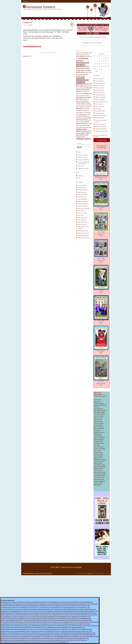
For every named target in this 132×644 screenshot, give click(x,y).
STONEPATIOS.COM (6, 602)
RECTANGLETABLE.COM (19, 622)
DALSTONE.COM (14, 619)
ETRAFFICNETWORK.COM (89, 635)
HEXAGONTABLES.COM (74, 620)
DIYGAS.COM (76, 615)
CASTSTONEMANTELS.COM (55, 602)
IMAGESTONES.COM (70, 611)
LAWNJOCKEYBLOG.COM (7, 631)
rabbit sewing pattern (83, 224)
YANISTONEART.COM (87, 602)
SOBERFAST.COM (23, 635)
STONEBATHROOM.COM (58, 615)
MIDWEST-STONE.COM (25, 602)
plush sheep (83, 116)
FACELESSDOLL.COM (34, 624)
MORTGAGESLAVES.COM (49, 639)
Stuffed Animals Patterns (83, 168)
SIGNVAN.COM (48, 629)
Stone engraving (98, 456)
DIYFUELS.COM (69, 615)
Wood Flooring (105, 573)
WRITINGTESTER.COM (62, 639)
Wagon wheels (98, 458)
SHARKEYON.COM (84, 604)
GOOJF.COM (76, 622)
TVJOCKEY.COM (33, 629)
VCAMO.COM (66, 635)
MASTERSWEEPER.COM (65, 628)
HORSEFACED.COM (60, 640)
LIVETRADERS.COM (44, 608)
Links (79, 178)
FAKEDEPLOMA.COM (24, 619)
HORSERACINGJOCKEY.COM (35, 640)
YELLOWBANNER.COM (50, 611)
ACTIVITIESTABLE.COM (92, 626)
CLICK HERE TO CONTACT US (96, 43)
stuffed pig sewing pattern (84, 235)
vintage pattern (84, 139)
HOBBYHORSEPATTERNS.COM (88, 613)
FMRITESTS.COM (55, 619)
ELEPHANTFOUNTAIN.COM (48, 626)
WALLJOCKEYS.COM (16, 610)
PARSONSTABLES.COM (41, 628)
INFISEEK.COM (27, 606)
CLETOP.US (81, 610)
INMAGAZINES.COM (36, 606)
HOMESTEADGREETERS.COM (23, 615)
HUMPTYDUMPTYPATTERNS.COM (72, 613)
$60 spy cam (97, 430)
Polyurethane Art (98, 409)
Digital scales (97, 485)
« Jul (96, 71)
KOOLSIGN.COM (30, 620)
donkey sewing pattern (83, 190)
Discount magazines (99, 481)
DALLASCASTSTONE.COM (36, 617)
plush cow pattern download (83, 96)
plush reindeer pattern (83, 218)
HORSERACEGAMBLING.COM (71, 624)
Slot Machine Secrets (100, 459)
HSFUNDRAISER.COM (85, 619)
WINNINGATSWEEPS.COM (78, 628)
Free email (96, 445)
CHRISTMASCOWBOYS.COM (26, 642)
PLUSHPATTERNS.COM (6, 613)
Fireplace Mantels (99, 403)
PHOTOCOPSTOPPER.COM (56, 608)
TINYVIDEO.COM (58, 635)
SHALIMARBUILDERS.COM (7, 604)
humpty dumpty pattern (83, 201)
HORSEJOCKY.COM (84, 639)
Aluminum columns (99, 443)
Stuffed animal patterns (81, 130)
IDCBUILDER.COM (19, 604)
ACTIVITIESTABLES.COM (7, 628)
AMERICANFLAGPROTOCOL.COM (17, 620)
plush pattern (81, 215)
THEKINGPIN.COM (5, 619)
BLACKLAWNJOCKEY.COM (7, 617)
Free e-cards (97, 450)
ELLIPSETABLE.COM (45, 622)
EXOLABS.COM (14, 608)
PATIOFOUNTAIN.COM (76, 602)
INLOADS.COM (93, 604)
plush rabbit (84, 110)
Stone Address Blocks (100, 411)
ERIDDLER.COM (5, 639)
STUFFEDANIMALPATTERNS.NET (39, 613)
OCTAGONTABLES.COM (7, 622)
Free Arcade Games (99, 414)
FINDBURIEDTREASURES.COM (46, 635)
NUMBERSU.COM (64, 642)
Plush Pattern (81, 166)
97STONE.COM (65, 604)
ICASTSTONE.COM (23, 624)
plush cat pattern (82, 211)
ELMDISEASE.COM (6, 624)
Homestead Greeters (34, 1)
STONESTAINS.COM (75, 631)
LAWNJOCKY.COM (5, 633)
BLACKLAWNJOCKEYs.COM (22, 617)
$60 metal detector (99, 429)
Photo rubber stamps (99, 472)
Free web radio (98, 425)
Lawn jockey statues (99, 465)
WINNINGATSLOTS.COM (28, 637)
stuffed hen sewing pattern (84, 233)
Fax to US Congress (99, 449)
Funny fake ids (98, 470)
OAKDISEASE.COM (94, 622)
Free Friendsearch (99, 427)
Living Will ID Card (99, 478)
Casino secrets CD (99, 461)
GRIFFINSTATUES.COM (84, 608)
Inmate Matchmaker (99, 476)
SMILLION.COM (76, 606)
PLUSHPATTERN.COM (92, 611)
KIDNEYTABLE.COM (19, 628)
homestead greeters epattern (82, 64)
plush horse (80, 99)
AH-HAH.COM (94, 615)
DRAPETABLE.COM (40, 620)
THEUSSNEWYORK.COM (37, 639)
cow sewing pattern (82, 188)
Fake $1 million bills (99, 438)
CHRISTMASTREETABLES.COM (78, 626)
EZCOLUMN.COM (34, 608)
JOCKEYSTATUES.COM (58, 624)
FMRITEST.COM (46, 619)
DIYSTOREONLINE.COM (53, 642)
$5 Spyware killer (98, 454)
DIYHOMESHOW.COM (23, 629)
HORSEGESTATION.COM (7, 626)
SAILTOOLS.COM (28, 611)
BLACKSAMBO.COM (36, 615)
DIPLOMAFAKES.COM (16, 637)
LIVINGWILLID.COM (58, 610)
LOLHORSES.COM (5, 608)
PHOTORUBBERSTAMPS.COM (70, 610)
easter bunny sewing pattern (83, 53)
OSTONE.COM (27, 633)
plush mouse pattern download (83, 107)
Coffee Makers (97, 573)
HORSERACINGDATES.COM (21, 640)
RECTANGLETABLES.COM (32, 622)
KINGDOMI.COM (60, 611)
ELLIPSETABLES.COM (56, 622)
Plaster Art (96, 407)
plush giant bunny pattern (84, 97)
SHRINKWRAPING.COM (17, 611)
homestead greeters (82, 60)
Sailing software (98, 463)
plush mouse (79, 105)
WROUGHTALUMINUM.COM (38, 610)
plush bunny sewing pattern (84, 208)
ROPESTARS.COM (86, 617)
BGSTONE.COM (66, 602)
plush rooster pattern (82, 220)
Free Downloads (98, 436)
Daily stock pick (98, 421)
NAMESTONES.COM (74, 604)
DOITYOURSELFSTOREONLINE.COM (10, 642)
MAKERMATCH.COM (6, 611)
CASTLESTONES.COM (81, 611)
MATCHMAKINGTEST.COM (17, 633)
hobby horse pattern (82, 195)
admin (31, 25)
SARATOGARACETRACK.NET (70, 608)
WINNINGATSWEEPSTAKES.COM (9, 629)
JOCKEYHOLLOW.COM (49, 640)
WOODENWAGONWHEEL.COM (64, 637)
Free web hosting (98, 447)
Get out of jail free (99, 416)
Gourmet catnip (98, 452)
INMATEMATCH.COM (40, 637)
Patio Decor (97, 402)
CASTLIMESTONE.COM (30, 604)
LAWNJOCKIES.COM (87, 629)
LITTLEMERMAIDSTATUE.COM (67, 633)
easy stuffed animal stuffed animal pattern (84, 55)
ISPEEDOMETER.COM (67, 622)
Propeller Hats (98, 434)
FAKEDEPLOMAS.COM (36, 619)
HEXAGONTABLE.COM (62, 620)
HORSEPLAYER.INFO (84, 624)
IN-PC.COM (4, 606)
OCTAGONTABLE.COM (86, 620)
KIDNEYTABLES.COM (29, 628)
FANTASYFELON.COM (90, 610)
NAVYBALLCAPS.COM (38, 611)
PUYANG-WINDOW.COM (56, 606)
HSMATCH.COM (5, 620)
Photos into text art (99, 432)
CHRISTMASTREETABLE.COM (63, 626)
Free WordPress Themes (81, 573)
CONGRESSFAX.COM (24, 608)
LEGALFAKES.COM (47, 615)
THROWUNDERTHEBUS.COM (21, 631)
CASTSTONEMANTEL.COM (43, 604)
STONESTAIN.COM (65, 631)
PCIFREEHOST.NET (6, 635)
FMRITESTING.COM (64, 619)
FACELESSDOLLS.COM (46, 624)
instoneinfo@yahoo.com (32, 47)
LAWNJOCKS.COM (66, 629)
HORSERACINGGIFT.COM (7, 640)
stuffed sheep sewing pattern (84, 238)
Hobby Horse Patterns (83, 157)
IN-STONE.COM (11, 606)
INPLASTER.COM (67, 606)
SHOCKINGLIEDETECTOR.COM (51, 633)
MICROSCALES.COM (33, 635)
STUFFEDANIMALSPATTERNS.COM (21, 613)
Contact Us (27, 22)
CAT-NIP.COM (14, 635)
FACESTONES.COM (6, 637)
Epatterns (82, 57)
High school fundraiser (100, 467)
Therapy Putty (97, 420)
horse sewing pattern (83, 199)
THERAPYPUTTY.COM (51, 637)
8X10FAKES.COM (84, 622)
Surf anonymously (99, 479)
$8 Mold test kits (98, 441)
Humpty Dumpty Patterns (83, 160)
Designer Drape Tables (83, 155)
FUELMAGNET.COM (74, 619)
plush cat (83, 92)
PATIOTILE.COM (15, 602)
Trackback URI (27, 56)
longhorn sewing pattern (83, 204)
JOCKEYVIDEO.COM (81, 640)
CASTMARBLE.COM (85, 606)
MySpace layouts (98, 468)
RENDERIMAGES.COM (53, 628)
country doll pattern (82, 185)
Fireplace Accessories (100, 405)
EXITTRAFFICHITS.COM (76, 635)
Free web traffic (98, 483)
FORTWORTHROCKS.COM (54, 631)
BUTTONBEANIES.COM (75, 617)
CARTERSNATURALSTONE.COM (39, 602)
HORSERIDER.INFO (36, 626)
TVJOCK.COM (41, 629)
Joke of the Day (98, 418)
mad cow (82, 88)
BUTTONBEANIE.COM (63, 617)
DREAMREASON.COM (25, 639)
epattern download (82, 192)
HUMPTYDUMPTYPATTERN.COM (55, 613)
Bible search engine (99, 412)
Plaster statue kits (99, 440)
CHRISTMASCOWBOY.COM (40, 642)
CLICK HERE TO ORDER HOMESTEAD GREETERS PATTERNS (93, 37)
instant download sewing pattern (82, 81)
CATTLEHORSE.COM (34, 631)
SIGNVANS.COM (57, 629)
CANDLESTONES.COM (55, 604)
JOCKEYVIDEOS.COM (71, 640)
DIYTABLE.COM (27, 626)
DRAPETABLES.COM (50, 620)
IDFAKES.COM (49, 610)
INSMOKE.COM (19, 606)
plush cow (88, 94)
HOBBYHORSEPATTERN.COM (8, 615)
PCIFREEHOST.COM (90, 633)
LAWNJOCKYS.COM (76, 629)
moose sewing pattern (83, 206)
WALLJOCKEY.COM (6, 610)
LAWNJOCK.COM (26, 610)
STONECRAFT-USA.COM (78, 637)
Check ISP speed (98, 423)
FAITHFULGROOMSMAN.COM (50, 617)
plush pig (79, 109)
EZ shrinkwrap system (100, 474)
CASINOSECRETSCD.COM (91, 637)
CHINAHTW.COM (46, 606)
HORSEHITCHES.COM (86, 631)
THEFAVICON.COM (14, 639)
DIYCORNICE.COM (18, 626)
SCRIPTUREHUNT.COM (37, 633)
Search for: (79, 144)
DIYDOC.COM (43, 631)
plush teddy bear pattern (83, 222)
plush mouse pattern (87, 105)
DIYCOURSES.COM (85, 615)
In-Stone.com (97, 400)
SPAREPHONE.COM (79, 633)
